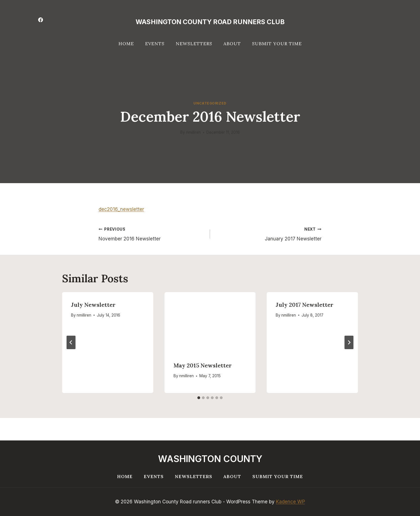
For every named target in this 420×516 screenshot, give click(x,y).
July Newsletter (93, 305)
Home (126, 44)
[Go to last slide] (71, 342)
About (232, 44)
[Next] (349, 342)
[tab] (199, 398)
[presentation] (210, 322)
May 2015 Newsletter (203, 365)
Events (155, 44)
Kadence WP (290, 502)
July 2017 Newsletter (304, 305)
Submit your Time (277, 44)
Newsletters (194, 44)
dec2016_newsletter (121, 209)
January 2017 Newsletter (268, 234)
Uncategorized (210, 103)
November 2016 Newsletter (152, 234)
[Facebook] (40, 20)
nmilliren (193, 132)
